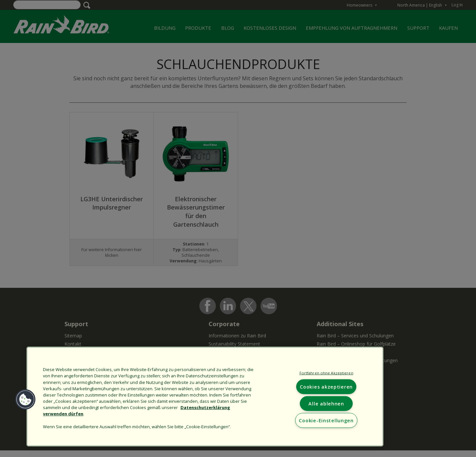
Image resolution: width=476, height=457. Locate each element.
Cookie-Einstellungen (326, 420)
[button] (25, 400)
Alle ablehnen (326, 403)
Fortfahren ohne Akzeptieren (326, 373)
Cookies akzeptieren (326, 386)
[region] (205, 397)
